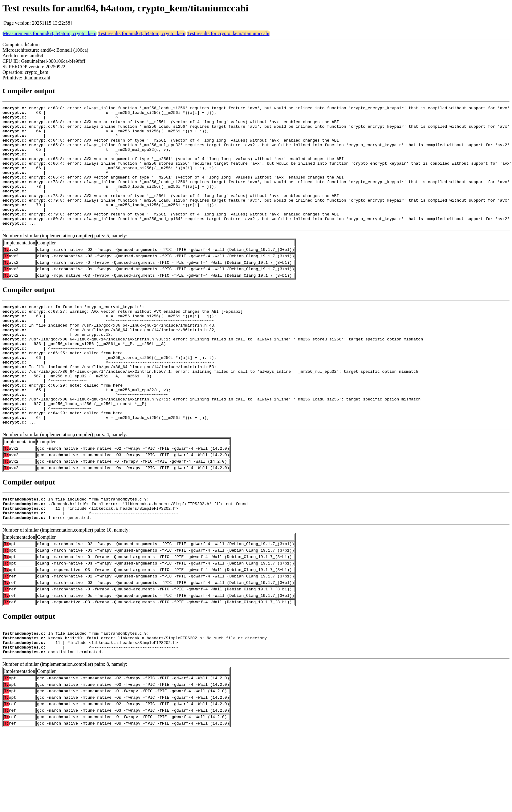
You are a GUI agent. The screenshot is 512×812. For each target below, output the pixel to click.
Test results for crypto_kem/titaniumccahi (228, 33)
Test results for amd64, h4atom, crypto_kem (142, 33)
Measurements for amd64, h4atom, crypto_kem (50, 33)
